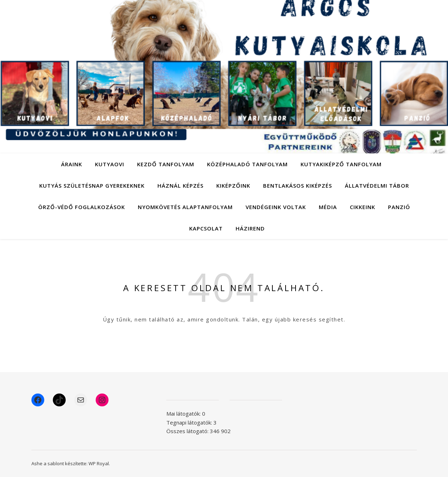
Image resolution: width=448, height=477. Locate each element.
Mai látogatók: (184, 413)
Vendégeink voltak (276, 207)
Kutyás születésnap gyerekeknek (92, 186)
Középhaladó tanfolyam (247, 164)
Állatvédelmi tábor (377, 186)
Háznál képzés (180, 186)
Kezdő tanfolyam (166, 164)
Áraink (72, 164)
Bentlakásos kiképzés (298, 186)
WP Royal (99, 463)
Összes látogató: (188, 431)
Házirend (250, 228)
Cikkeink (363, 207)
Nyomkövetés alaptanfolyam (185, 207)
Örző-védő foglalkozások (82, 207)
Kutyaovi (110, 164)
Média (328, 207)
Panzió (399, 207)
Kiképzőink (233, 186)
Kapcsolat (206, 228)
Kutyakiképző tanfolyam (341, 164)
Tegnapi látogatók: (190, 422)
